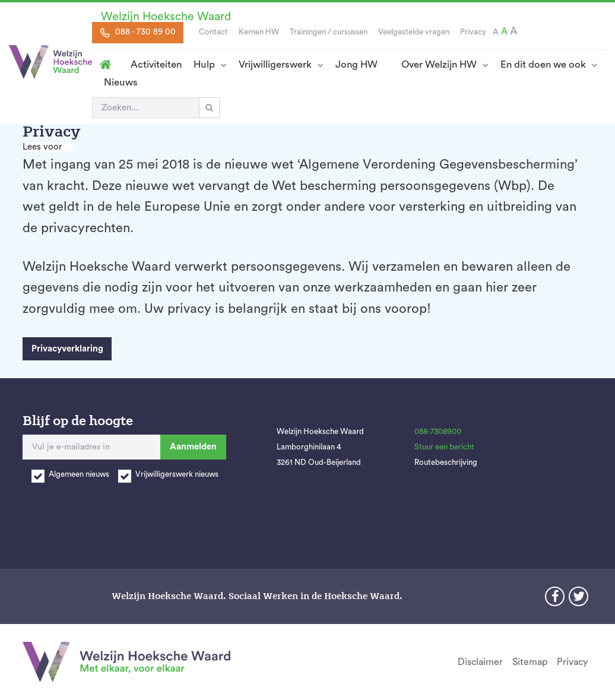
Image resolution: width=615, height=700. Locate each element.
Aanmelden (193, 447)
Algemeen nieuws (79, 474)
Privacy (473, 32)
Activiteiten (156, 64)
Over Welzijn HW (439, 64)
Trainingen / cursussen (329, 32)
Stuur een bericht (444, 447)
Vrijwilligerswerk (275, 64)
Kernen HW (259, 32)
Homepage (105, 65)
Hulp (204, 64)
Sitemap (530, 662)
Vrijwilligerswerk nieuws (177, 474)
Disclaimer (480, 662)
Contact (213, 32)
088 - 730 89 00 (138, 33)
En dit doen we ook (543, 64)
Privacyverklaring (67, 349)
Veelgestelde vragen (414, 32)
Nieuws (121, 82)
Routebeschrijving (446, 463)
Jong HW (356, 64)
